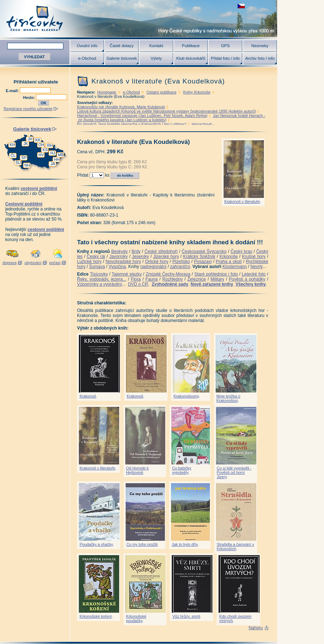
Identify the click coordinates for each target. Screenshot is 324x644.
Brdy (136, 251)
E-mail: (13, 91)
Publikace (191, 46)
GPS (225, 46)
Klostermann (235, 267)
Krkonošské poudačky (136, 618)
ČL (13, 155)
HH (57, 159)
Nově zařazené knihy (212, 284)
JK (26, 144)
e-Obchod (87, 58)
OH (41, 145)
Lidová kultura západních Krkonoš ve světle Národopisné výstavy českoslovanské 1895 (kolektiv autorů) (167, 111)
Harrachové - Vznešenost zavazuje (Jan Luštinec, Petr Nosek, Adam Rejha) (142, 115)
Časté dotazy (122, 46)
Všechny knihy (251, 284)
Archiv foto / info (260, 58)
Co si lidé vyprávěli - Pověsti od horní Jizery (234, 472)
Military (217, 279)
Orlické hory (157, 262)
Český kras (242, 251)
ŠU (18, 163)
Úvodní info (87, 46)
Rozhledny (173, 279)
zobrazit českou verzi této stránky (241, 6)
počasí (55, 263)
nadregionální (154, 267)
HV (41, 155)
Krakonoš (88, 396)
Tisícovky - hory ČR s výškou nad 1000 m (139, 19)
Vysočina (117, 267)
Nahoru (256, 628)
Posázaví (203, 262)
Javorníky (118, 257)
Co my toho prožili (142, 544)
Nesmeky (260, 46)
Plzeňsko (181, 262)
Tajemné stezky (127, 274)
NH (27, 165)
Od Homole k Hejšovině (137, 470)
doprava (10, 263)
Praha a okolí (229, 262)
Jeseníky (140, 257)
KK (38, 140)
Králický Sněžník (199, 257)
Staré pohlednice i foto (216, 274)
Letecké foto (254, 274)
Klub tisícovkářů (191, 58)
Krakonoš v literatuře (242, 201)
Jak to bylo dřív (185, 544)
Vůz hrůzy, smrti (186, 616)
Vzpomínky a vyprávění (100, 284)
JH (30, 139)
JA (53, 164)
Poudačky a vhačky (96, 544)
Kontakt (156, 46)
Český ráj (96, 257)
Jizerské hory (166, 257)
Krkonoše (229, 257)
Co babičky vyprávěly (182, 470)
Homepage (107, 92)
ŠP (24, 158)
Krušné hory (254, 257)
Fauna (152, 279)
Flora (136, 279)
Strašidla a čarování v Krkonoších (235, 547)
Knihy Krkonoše (197, 92)
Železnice (197, 279)
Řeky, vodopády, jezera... (102, 279)
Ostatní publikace (161, 92)
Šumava (97, 267)
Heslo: (30, 97)
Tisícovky (99, 274)
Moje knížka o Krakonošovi (228, 398)
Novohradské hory (123, 262)
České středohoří (161, 251)
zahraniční (180, 267)
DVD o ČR (138, 284)
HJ (53, 153)
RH (50, 145)
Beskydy (119, 251)
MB (60, 155)
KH (12, 145)
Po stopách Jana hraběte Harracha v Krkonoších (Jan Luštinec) (132, 124)
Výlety (156, 58)
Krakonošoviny (186, 396)
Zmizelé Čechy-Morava (168, 274)
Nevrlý (256, 267)
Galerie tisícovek (122, 58)
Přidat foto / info (225, 58)
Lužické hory (89, 262)
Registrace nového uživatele (28, 109)
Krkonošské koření (96, 616)
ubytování (33, 263)
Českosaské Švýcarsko (204, 251)
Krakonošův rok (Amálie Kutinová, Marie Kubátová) (121, 107)
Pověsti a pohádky (247, 279)
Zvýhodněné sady (170, 284)
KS (45, 150)
